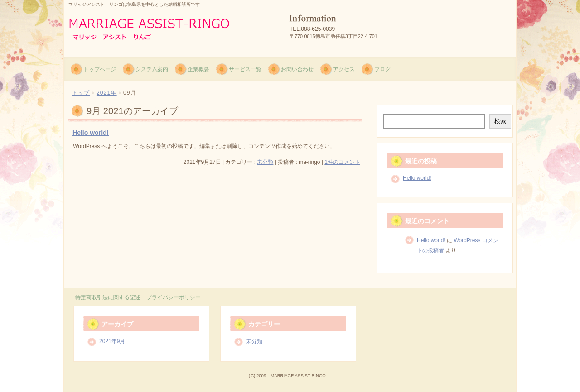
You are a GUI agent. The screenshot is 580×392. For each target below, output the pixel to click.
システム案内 (152, 69)
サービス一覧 (245, 69)
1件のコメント (342, 162)
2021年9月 (112, 341)
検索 (500, 121)
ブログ (382, 69)
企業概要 (198, 69)
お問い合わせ (297, 69)
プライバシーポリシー (174, 297)
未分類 (265, 162)
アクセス (344, 69)
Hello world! (91, 133)
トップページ (100, 69)
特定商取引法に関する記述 (108, 297)
